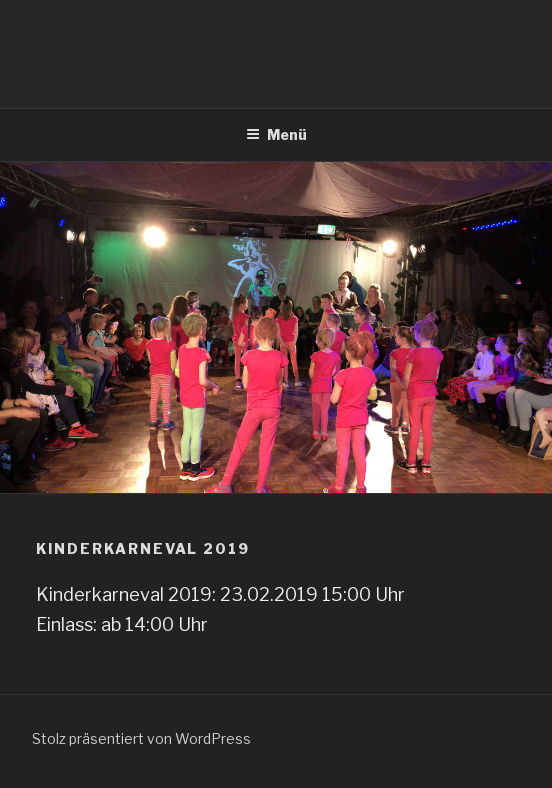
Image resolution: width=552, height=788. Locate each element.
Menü (276, 134)
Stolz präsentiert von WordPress (141, 738)
